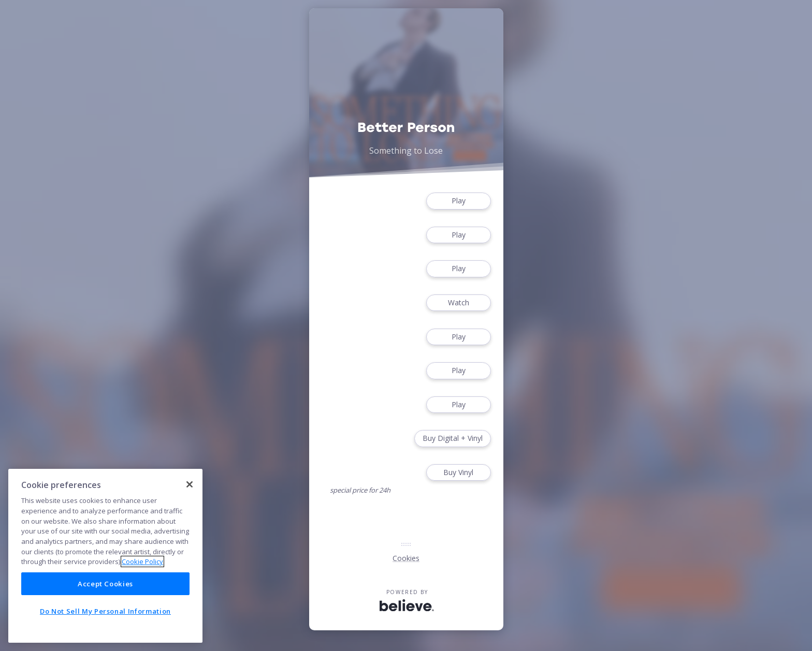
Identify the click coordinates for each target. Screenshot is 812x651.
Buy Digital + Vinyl (453, 439)
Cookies (406, 558)
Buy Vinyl (458, 473)
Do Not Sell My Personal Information (105, 611)
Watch (458, 303)
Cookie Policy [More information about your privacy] (142, 561)
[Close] (190, 484)
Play (458, 201)
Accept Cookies (105, 584)
